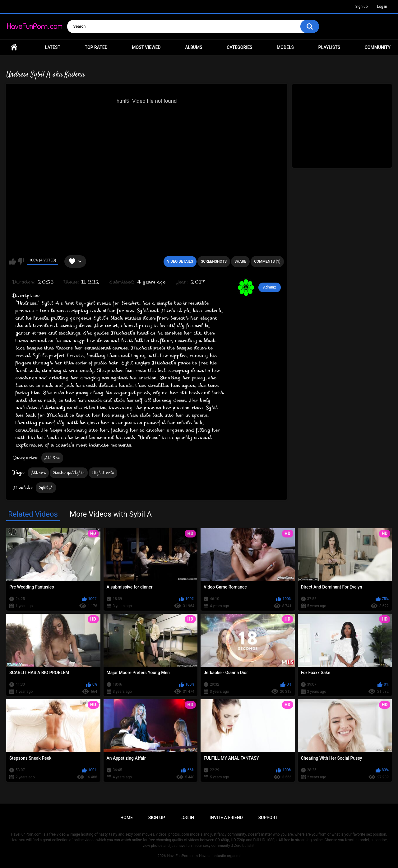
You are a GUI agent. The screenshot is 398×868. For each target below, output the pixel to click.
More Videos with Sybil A (111, 514)
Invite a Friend (226, 818)
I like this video (13, 261)
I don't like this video (21, 261)
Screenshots (214, 261)
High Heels (103, 473)
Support (268, 818)
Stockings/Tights (69, 473)
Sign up (362, 7)
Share (240, 261)
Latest (53, 47)
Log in (382, 7)
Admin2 (270, 287)
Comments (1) (267, 261)
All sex (38, 473)
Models (285, 47)
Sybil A (46, 488)
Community (378, 47)
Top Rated (96, 47)
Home (14, 47)
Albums (194, 47)
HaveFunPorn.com (182, 856)
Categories (239, 47)
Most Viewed (146, 47)
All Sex (52, 458)
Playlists (329, 47)
